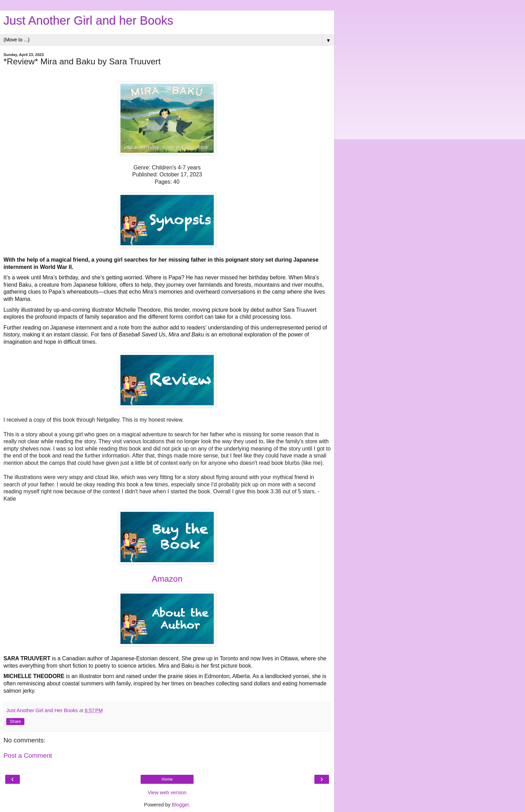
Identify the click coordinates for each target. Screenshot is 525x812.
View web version (167, 793)
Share (15, 722)
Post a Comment (28, 755)
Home (167, 779)
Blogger (181, 805)
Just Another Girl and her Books (88, 21)
